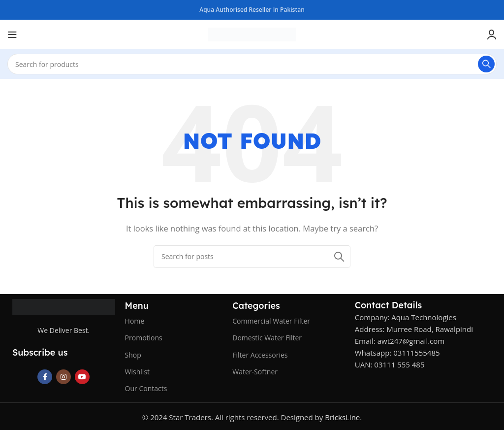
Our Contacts (146, 388)
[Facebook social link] (45, 377)
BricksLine (342, 417)
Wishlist (137, 372)
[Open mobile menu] (12, 34)
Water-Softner (255, 372)
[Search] (252, 64)
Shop (133, 355)
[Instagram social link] (63, 377)
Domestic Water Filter (267, 338)
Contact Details (388, 305)
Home (135, 321)
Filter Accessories (260, 355)
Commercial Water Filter (271, 321)
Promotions (144, 338)
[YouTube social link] (82, 377)
